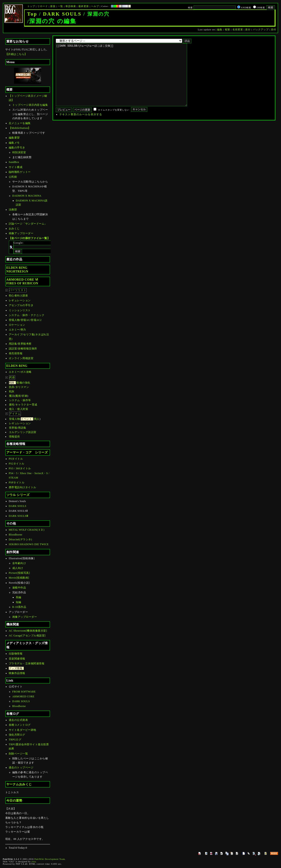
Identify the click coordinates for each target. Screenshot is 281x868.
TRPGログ (15, 740)
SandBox (14, 162)
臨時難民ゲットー (20, 172)
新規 (53, 6)
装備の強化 (23, 383)
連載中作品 (19, 588)
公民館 (13, 177)
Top (32, 14)
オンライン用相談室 (21, 358)
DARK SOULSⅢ (19, 516)
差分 (248, 29)
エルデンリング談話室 (23, 432)
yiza (34, 862)
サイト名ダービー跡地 (23, 730)
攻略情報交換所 (27, 349)
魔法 (12, 396)
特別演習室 (19, 152)
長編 (19, 597)
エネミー (14, 330)
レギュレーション (20, 300)
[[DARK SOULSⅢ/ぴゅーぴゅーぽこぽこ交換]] (128, 81)
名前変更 (238, 29)
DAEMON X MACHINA (27, 196)
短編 (19, 602)
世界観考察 (25, 344)
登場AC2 (36, 320)
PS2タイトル (17, 464)
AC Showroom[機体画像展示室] (28, 631)
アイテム (15, 414)
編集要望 (14, 138)
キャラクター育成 (26, 405)
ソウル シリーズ (18, 495)
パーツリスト (18, 290)
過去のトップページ (21, 767)
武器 (12, 377)
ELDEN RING (17, 366)
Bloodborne (16, 535)
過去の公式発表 (18, 720)
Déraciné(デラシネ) (20, 539)
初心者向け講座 (18, 296)
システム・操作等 (20, 400)
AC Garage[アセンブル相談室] (27, 636)
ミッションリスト (20, 310)
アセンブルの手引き (21, 305)
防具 (12, 387)
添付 (274, 29)
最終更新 (84, 6)
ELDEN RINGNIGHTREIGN (17, 270)
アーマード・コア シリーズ (27, 452)
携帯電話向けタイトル (23, 487)
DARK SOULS (62, 14)
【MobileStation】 (20, 128)
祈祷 (24, 396)
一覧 (60, 6)
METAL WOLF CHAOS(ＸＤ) (27, 530)
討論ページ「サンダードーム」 (28, 224)
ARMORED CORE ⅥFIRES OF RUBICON (22, 281)
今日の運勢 (14, 800)
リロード (43, 6)
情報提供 (14, 437)
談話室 (13, 349)
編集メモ (14, 143)
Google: (19, 243)
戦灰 (12, 391)
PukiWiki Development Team (50, 859)
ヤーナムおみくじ (19, 784)
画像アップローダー (21, 233)
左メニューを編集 (20, 123)
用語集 (13, 344)
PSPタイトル (17, 482)
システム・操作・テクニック (27, 315)
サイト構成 (16, 167)
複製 (227, 29)
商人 (37, 419)
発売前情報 (16, 353)
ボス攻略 (26, 372)
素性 (12, 405)
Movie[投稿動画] (19, 578)
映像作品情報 (17, 673)
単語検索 (71, 6)
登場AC (25, 320)
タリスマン (22, 387)
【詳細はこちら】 (16, 54)
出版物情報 (16, 654)
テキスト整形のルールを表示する (81, 128)
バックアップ (261, 29)
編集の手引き (17, 148)
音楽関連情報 (17, 659)
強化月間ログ (17, 735)
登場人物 (14, 320)
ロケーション (17, 325)
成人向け (18, 568)
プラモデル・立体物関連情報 (27, 663)
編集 (220, 29)
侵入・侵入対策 (19, 409)
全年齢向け (19, 563)
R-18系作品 (19, 607)
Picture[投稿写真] (19, 573)
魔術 (18, 396)
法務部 (13, 210)
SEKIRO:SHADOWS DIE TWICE (29, 544)
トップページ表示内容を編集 (30, 105)
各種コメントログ (20, 725)
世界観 (13, 428)
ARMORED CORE (23, 696)
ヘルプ (95, 6)
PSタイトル (16, 459)
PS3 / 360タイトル (20, 468)
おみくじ (14, 228)
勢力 (23, 330)
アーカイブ (16, 334)
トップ (31, 6)
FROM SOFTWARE (24, 692)
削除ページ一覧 (18, 754)
